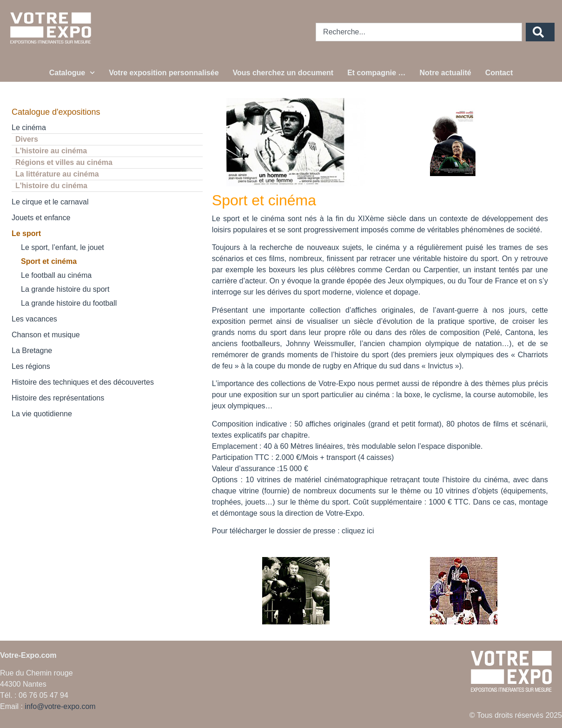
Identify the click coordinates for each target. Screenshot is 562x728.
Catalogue (72, 73)
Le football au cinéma (56, 275)
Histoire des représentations (58, 398)
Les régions (31, 366)
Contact (499, 73)
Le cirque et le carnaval (50, 202)
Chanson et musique (46, 335)
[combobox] (419, 32)
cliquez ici (358, 531)
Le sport (26, 233)
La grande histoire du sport (65, 289)
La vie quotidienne (42, 414)
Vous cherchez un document (283, 73)
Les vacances (34, 319)
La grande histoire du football (69, 303)
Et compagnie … (376, 73)
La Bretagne (32, 351)
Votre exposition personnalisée (164, 73)
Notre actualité (446, 73)
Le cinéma (29, 128)
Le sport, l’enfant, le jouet (63, 247)
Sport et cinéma (49, 261)
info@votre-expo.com (60, 706)
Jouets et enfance (41, 218)
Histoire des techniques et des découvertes (83, 382)
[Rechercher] (540, 32)
